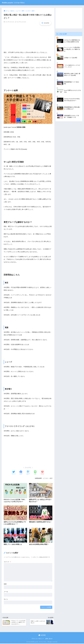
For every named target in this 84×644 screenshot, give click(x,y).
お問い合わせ (49, 639)
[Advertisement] (28, 38)
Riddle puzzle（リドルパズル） (17, 3)
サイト (6, 599)
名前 (5, 584)
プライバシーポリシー (38, 639)
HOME (42, 636)
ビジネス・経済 (48, 478)
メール (6, 592)
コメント (7, 562)
